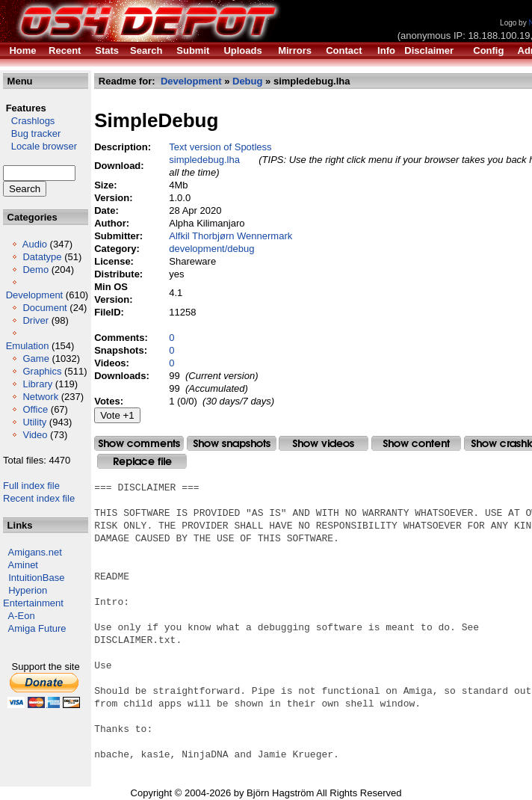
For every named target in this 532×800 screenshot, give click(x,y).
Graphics (42, 371)
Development (35, 295)
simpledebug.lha (204, 160)
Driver (35, 320)
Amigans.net (35, 552)
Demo (35, 270)
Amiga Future (37, 628)
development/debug (211, 249)
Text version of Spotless (220, 147)
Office (35, 409)
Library (37, 384)
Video (35, 435)
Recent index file (39, 498)
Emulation (28, 346)
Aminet (23, 565)
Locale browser (40, 146)
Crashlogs (29, 121)
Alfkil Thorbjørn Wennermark (231, 236)
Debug (247, 81)
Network (40, 397)
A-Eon (22, 616)
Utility (34, 422)
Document (44, 308)
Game (35, 359)
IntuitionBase (36, 578)
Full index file (31, 486)
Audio (35, 244)
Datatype (42, 257)
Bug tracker (32, 133)
